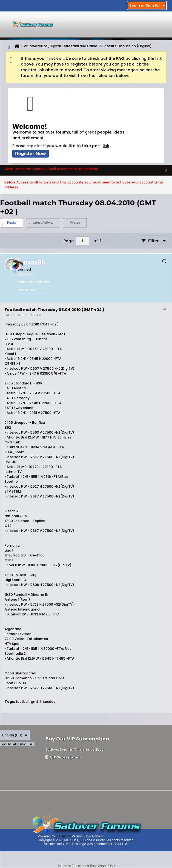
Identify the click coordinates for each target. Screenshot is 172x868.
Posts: (24, 290)
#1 (165, 309)
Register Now (31, 154)
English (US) (15, 735)
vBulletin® (63, 836)
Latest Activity (43, 223)
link (106, 146)
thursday (48, 702)
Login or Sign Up (147, 5)
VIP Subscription (63, 757)
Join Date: (27, 282)
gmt (35, 702)
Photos (75, 223)
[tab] (12, 223)
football (23, 702)
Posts (12, 223)
